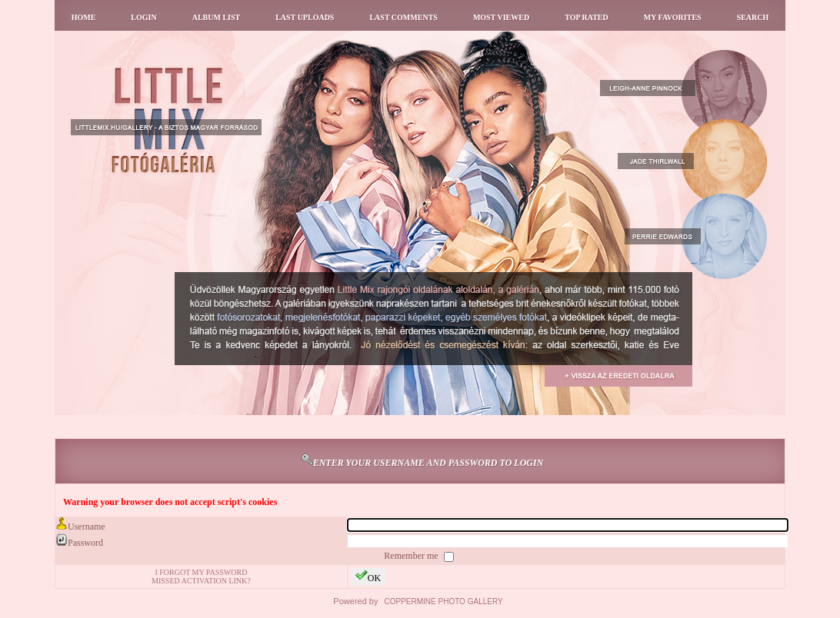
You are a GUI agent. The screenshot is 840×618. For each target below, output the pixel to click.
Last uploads (305, 17)
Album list (217, 17)
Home (84, 17)
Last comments (403, 17)
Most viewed (501, 17)
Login (143, 17)
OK (368, 576)
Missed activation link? (201, 581)
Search (753, 17)
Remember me (412, 556)
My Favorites (673, 17)
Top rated (587, 17)
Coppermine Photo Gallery (444, 601)
